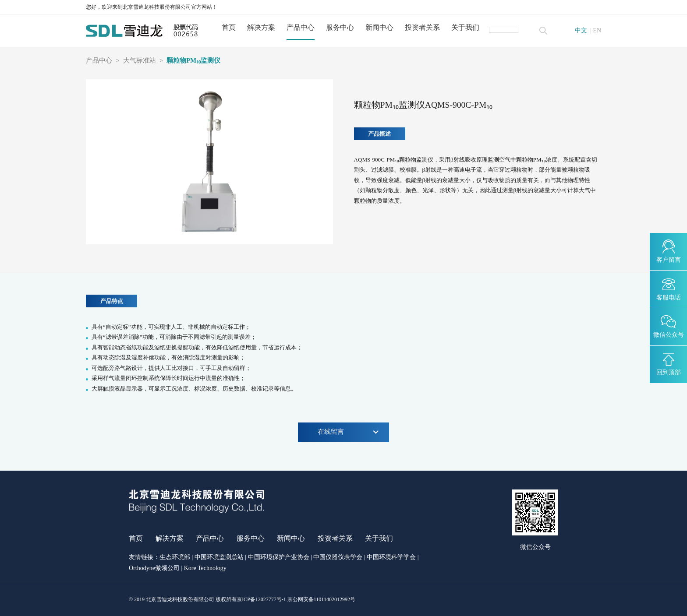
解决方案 (262, 27)
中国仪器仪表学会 (338, 557)
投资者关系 (423, 27)
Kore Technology (205, 568)
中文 (581, 31)
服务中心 (341, 27)
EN (597, 31)
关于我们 (466, 27)
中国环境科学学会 (391, 557)
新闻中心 (380, 27)
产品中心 (301, 27)
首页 (230, 27)
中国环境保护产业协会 (279, 557)
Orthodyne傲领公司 (154, 568)
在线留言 (348, 432)
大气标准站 (140, 61)
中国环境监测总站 (219, 557)
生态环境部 (175, 557)
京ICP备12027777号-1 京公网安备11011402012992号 (296, 599)
